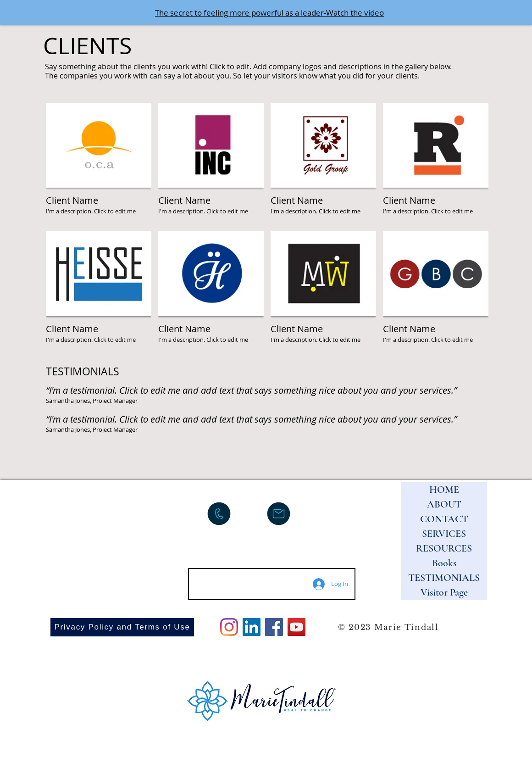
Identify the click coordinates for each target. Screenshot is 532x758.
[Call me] (219, 514)
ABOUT (444, 504)
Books (444, 563)
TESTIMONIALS (444, 578)
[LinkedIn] (252, 627)
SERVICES (444, 534)
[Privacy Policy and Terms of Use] (122, 627)
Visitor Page (444, 592)
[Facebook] (274, 627)
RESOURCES (444, 548)
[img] (99, 164)
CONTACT (444, 519)
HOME (444, 490)
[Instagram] (229, 627)
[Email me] (279, 514)
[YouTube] (296, 627)
